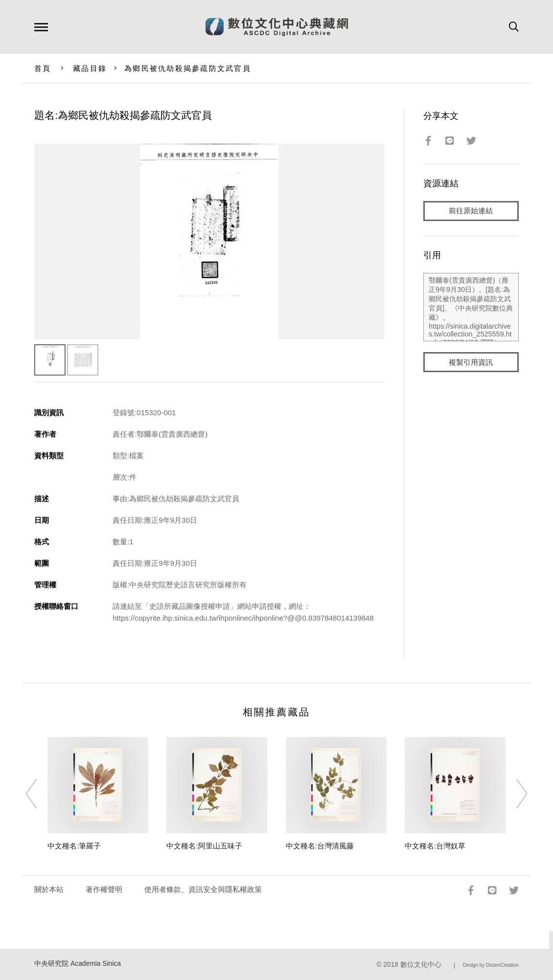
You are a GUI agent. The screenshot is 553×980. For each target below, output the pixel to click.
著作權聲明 (104, 889)
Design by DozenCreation (491, 965)
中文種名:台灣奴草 (435, 846)
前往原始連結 (471, 211)
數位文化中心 (421, 965)
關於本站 (49, 889)
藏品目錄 (90, 68)
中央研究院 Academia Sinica (78, 964)
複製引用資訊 (471, 363)
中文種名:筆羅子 (74, 846)
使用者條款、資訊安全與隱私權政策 (203, 889)
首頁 (43, 68)
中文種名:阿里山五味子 (204, 846)
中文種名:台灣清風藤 (320, 846)
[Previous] (40, 794)
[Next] (513, 794)
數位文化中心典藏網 (277, 27)
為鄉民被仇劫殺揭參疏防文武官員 (188, 68)
